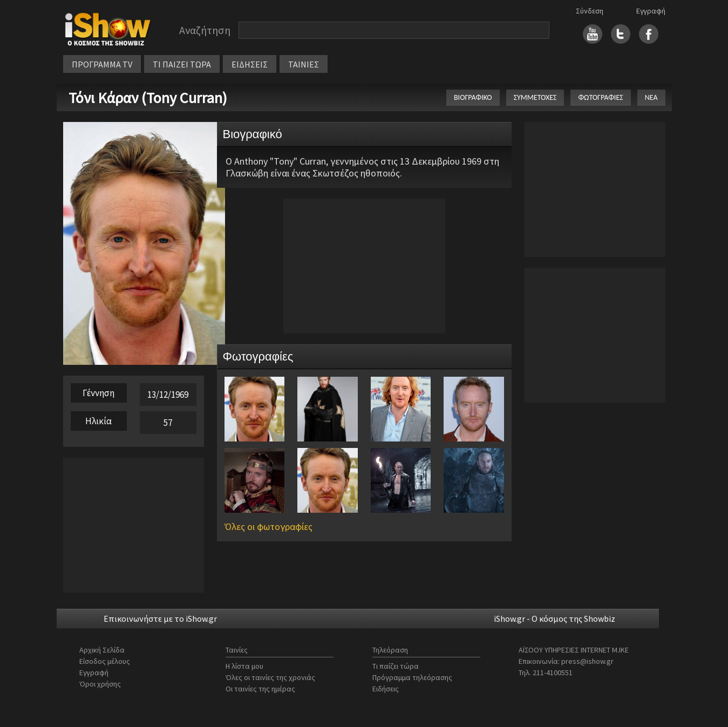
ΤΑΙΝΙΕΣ (304, 64)
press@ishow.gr (587, 661)
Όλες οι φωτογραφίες (268, 526)
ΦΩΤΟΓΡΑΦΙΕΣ (600, 97)
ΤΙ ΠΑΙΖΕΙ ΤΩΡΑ (182, 64)
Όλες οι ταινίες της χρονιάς (270, 677)
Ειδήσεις (386, 689)
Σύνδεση (590, 11)
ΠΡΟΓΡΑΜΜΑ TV (102, 64)
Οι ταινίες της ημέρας (260, 689)
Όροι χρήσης (100, 684)
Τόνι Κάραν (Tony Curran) (148, 98)
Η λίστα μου (244, 666)
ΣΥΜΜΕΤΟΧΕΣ (535, 97)
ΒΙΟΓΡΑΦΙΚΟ (473, 97)
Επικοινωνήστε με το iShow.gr (160, 619)
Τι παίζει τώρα (396, 666)
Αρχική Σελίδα (102, 650)
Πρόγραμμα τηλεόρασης (412, 677)
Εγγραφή (651, 11)
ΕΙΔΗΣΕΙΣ (250, 64)
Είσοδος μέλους (105, 661)
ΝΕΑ (651, 97)
